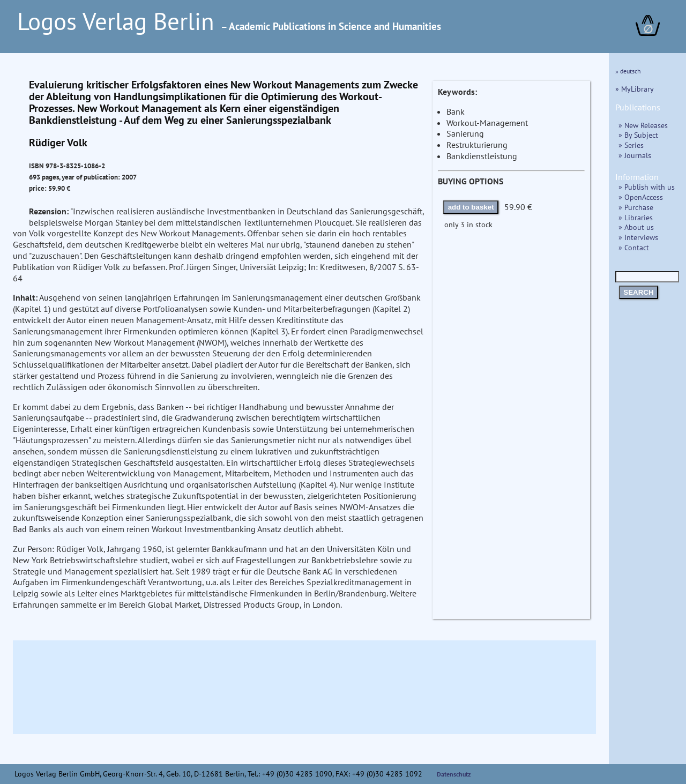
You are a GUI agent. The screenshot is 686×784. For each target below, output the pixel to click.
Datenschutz (454, 774)
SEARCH (638, 292)
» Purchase (636, 207)
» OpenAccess (641, 197)
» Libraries (636, 217)
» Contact (634, 247)
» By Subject (638, 135)
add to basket (471, 207)
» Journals (635, 155)
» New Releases (643, 125)
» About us (636, 227)
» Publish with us (647, 187)
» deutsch (628, 71)
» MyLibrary (635, 89)
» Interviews (638, 237)
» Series (631, 145)
